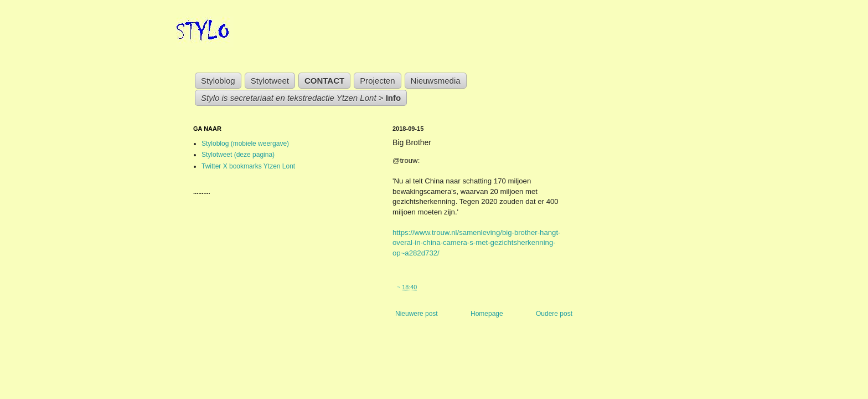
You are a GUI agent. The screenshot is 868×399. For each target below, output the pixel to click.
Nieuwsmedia (436, 81)
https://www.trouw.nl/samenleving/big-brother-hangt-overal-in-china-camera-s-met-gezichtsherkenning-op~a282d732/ (476, 243)
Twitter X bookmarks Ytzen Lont (248, 166)
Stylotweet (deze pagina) (238, 155)
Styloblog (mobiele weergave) (245, 144)
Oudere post (554, 314)
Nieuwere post (417, 314)
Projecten (377, 81)
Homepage (487, 314)
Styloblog (218, 81)
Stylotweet (270, 81)
